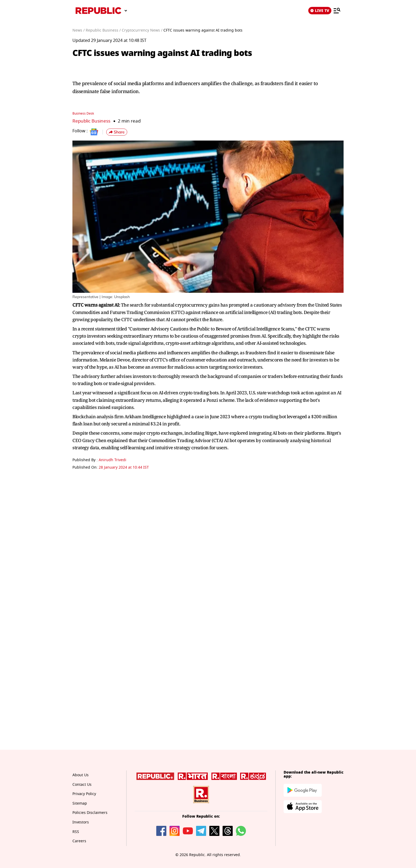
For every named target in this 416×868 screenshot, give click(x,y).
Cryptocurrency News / (142, 30)
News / (79, 30)
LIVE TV (320, 11)
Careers (79, 841)
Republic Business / (103, 30)
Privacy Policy (84, 794)
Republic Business (91, 121)
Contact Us (82, 785)
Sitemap (80, 803)
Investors (81, 822)
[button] (117, 132)
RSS (76, 832)
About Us (81, 775)
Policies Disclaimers (90, 813)
